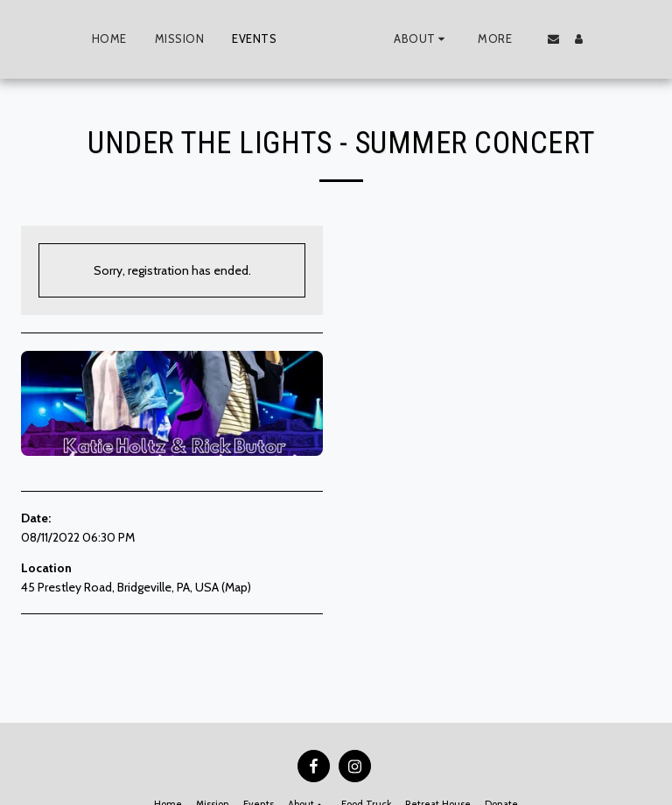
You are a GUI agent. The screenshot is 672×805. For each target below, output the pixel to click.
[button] (454, 39)
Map (236, 587)
